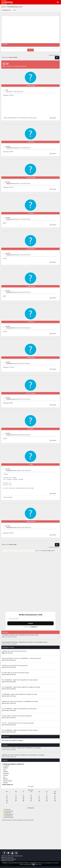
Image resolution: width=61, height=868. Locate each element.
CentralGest (38, 748)
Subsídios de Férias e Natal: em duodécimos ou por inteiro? (19, 755)
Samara (31, 213)
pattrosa (25, 651)
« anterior (51, 55)
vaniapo (35, 694)
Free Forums (10, 858)
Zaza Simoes (31, 249)
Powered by (31, 627)
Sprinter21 (31, 142)
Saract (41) (8, 810)
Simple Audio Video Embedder (9, 859)
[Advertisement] (31, 30)
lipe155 (35, 709)
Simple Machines (18, 856)
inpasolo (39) (8, 813)
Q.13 (7, 90)
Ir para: (37, 551)
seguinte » (57, 55)
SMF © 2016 (11, 856)
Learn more (39, 864)
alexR (46, 642)
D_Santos (31, 429)
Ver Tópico (31, 786)
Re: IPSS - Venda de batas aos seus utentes (15, 723)
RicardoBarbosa (28, 716)
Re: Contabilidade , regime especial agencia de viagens (18, 687)
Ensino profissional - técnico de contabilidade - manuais (18, 658)
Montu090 (36, 702)
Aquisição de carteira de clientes (11, 651)
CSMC (31, 464)
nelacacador (31, 286)
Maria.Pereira (31, 521)
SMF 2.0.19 (4, 856)
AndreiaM (27, 673)
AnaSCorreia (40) (9, 814)
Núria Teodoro (31, 393)
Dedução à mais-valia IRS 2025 (11, 665)
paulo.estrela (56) (9, 817)
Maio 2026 (30, 790)
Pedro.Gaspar (31, 86)
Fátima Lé (31, 322)
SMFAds (3, 858)
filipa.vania (31, 358)
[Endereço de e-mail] (30, 619)
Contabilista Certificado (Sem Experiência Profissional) (18, 635)
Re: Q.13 (8, 146)
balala (37, 635)
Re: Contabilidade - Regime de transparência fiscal (16, 680)
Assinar (30, 623)
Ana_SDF (39, 658)
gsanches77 (25, 666)
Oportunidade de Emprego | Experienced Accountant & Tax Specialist (22, 642)
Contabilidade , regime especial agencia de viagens (17, 694)
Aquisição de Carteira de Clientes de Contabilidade (16, 701)
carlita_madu (31, 178)
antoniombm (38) (9, 811)
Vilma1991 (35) (9, 816)
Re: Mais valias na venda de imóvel (12, 673)
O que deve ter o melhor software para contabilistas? (17, 748)
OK (33, 864)
